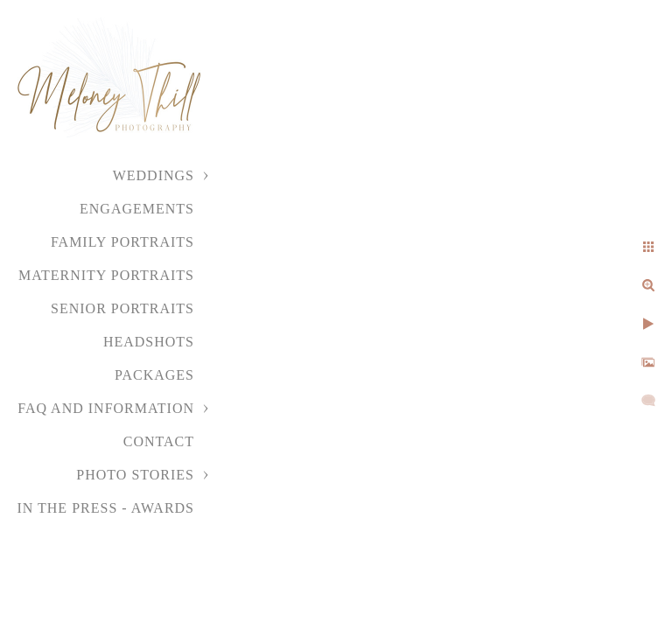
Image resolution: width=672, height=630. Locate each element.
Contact (159, 441)
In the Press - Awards (105, 508)
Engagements (137, 209)
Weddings (154, 175)
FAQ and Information (106, 408)
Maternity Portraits (106, 275)
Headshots (149, 342)
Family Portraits (122, 242)
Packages (154, 375)
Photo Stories (135, 475)
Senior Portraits (122, 308)
